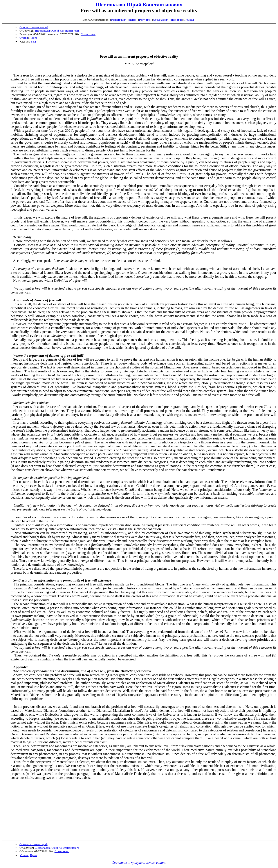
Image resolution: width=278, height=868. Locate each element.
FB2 (33, 42)
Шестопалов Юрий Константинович (139, 5)
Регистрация (119, 20)
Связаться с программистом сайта (139, 863)
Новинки (176, 20)
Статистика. (88, 34)
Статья (24, 38)
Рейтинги (145, 20)
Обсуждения (161, 20)
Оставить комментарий (34, 27)
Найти (133, 20)
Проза (33, 38)
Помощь (189, 20)
